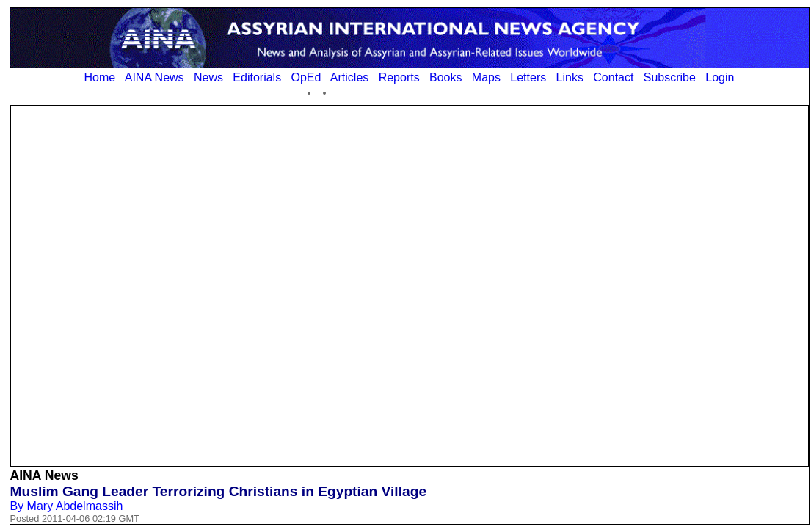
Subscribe (670, 77)
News (208, 77)
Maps (486, 77)
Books (445, 77)
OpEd (306, 77)
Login (720, 77)
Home (100, 77)
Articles (349, 77)
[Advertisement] (181, 284)
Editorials (257, 77)
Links (570, 77)
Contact (613, 77)
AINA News (154, 77)
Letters (528, 77)
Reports (399, 77)
